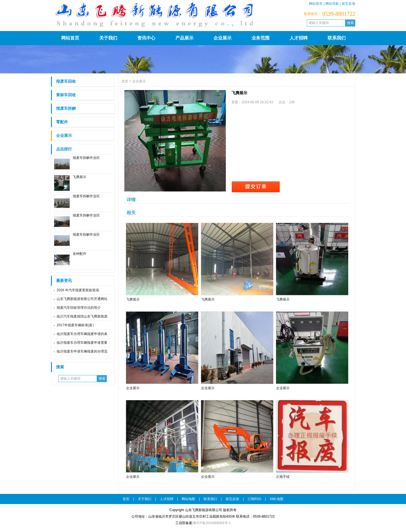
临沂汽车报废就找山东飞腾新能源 (82, 316)
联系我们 (337, 38)
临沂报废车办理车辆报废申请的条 (82, 334)
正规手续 (283, 477)
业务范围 (261, 38)
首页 (125, 81)
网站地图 (188, 499)
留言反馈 (348, 4)
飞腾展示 (80, 177)
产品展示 (184, 38)
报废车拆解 (66, 109)
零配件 (62, 122)
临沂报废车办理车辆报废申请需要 (82, 343)
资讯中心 (146, 38)
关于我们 (108, 38)
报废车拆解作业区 (86, 158)
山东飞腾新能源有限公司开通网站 (82, 299)
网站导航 (332, 4)
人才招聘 (299, 38)
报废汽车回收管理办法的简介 (79, 308)
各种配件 (80, 254)
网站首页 (316, 4)
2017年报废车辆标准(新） (76, 325)
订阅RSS (254, 499)
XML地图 (276, 499)
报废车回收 (66, 81)
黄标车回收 (66, 95)
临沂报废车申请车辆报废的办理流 (82, 351)
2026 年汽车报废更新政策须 (78, 290)
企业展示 (222, 38)
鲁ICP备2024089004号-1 (212, 523)
